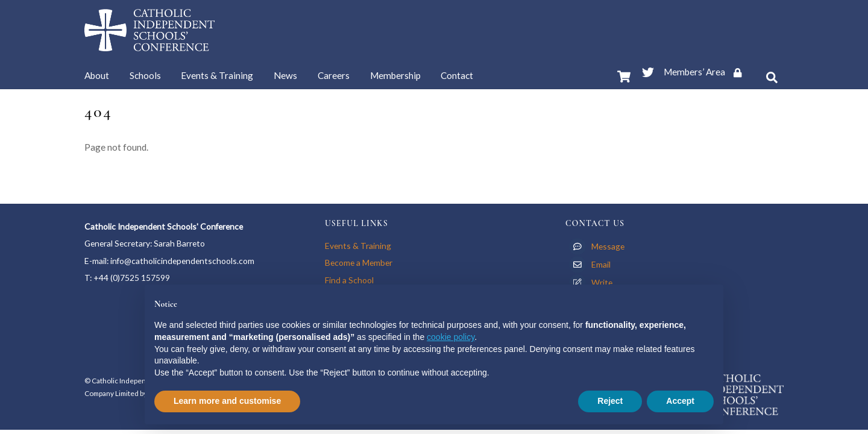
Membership (395, 75)
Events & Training (217, 75)
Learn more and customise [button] (227, 401)
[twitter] (648, 70)
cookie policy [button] (451, 337)
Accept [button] (680, 401)
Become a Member (359, 263)
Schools (145, 75)
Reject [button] (610, 401)
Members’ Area (707, 72)
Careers (334, 75)
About (97, 75)
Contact (457, 75)
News (285, 75)
